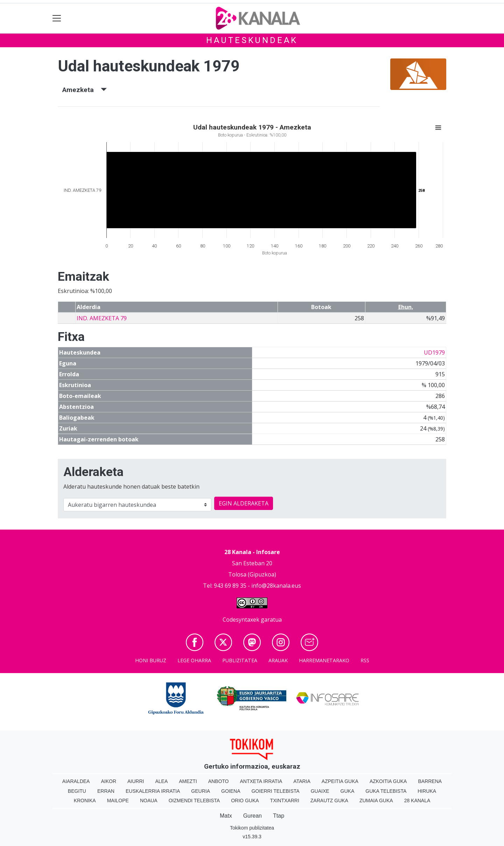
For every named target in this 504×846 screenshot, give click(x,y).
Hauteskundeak (252, 40)
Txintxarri (285, 800)
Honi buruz (151, 660)
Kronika (85, 800)
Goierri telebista (275, 791)
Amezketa (85, 90)
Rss (365, 660)
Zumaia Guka (376, 800)
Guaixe (320, 791)
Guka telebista (386, 791)
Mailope (118, 800)
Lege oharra (194, 660)
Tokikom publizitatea (252, 828)
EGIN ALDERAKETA (244, 503)
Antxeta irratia (261, 781)
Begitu (77, 791)
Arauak (278, 660)
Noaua (149, 800)
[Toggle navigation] (57, 18)
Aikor (108, 781)
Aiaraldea (76, 781)
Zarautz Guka (329, 800)
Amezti (188, 781)
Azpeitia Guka (340, 781)
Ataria (302, 781)
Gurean (253, 816)
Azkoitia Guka (388, 781)
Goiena (231, 791)
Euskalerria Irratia (153, 791)
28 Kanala (417, 800)
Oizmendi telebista (194, 800)
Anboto (219, 781)
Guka (348, 791)
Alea (161, 781)
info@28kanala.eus (276, 586)
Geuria (201, 791)
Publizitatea (240, 660)
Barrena (430, 781)
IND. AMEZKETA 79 (102, 318)
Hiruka (427, 791)
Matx (226, 816)
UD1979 (434, 352)
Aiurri (136, 781)
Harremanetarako (324, 660)
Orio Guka (245, 800)
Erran (106, 791)
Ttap (279, 816)
